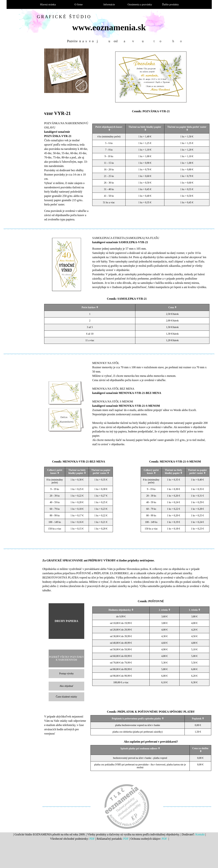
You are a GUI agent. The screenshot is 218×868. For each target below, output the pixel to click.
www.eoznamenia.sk (109, 27)
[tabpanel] (66, 166)
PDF (92, 839)
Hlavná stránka (48, 4)
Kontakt (200, 834)
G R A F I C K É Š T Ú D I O (64, 17)
